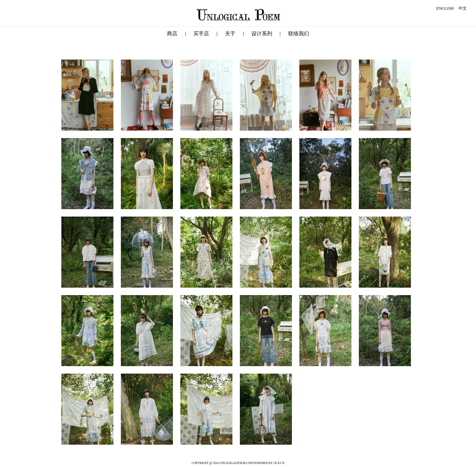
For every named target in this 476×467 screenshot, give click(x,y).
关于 (230, 34)
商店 (172, 34)
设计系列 (262, 34)
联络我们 (299, 34)
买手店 (201, 34)
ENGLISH (445, 8)
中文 (463, 8)
